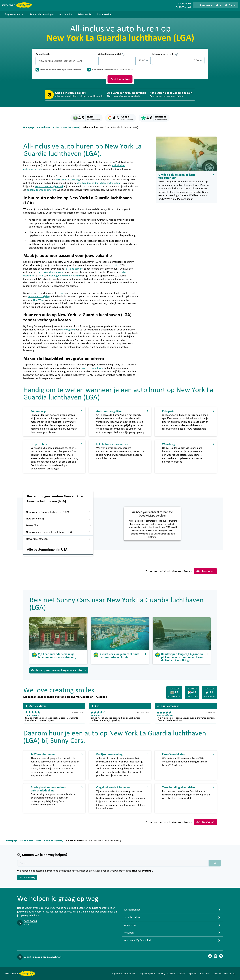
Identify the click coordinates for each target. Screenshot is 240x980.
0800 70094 (30, 921)
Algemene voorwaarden (124, 974)
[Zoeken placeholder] (215, 863)
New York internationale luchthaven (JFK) (58, 532)
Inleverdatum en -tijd (165, 54)
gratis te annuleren (92, 368)
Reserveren (205, 571)
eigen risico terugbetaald (49, 187)
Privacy (161, 974)
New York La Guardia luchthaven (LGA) (58, 512)
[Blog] (221, 956)
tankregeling (68, 330)
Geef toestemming (27, 878)
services (116, 265)
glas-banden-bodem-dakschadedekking (99, 183)
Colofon (181, 974)
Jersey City (58, 525)
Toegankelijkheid (147, 974)
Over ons (217, 974)
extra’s (61, 293)
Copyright (192, 974)
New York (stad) (58, 519)
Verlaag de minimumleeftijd (64, 276)
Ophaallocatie (43, 54)
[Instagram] (216, 956)
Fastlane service (74, 269)
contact (188, 7)
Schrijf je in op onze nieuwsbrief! (43, 957)
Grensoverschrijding (39, 297)
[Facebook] (210, 956)
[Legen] (94, 61)
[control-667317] (117, 61)
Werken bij (230, 974)
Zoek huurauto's (120, 79)
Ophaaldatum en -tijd (111, 54)
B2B (202, 974)
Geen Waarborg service (51, 272)
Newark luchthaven (58, 539)
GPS (41, 276)
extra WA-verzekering (68, 180)
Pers (208, 974)
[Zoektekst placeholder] (113, 863)
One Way (38, 300)
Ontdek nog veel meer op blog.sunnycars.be (59, 670)
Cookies (171, 974)
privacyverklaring (142, 871)
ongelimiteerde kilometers (41, 190)
